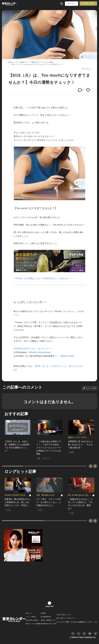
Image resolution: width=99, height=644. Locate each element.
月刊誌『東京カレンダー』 (64, 615)
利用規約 (43, 613)
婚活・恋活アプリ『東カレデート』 (67, 618)
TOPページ (29, 613)
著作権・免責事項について (48, 620)
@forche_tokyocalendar (40, 352)
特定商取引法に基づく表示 (48, 624)
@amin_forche (68, 356)
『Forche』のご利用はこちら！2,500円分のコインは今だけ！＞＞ (44, 278)
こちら (66, 140)
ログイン (72, 4)
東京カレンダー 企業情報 (33, 624)
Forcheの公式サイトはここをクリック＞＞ (33, 349)
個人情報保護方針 (46, 617)
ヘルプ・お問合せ (31, 617)
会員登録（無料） (88, 3)
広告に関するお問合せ (32, 620)
